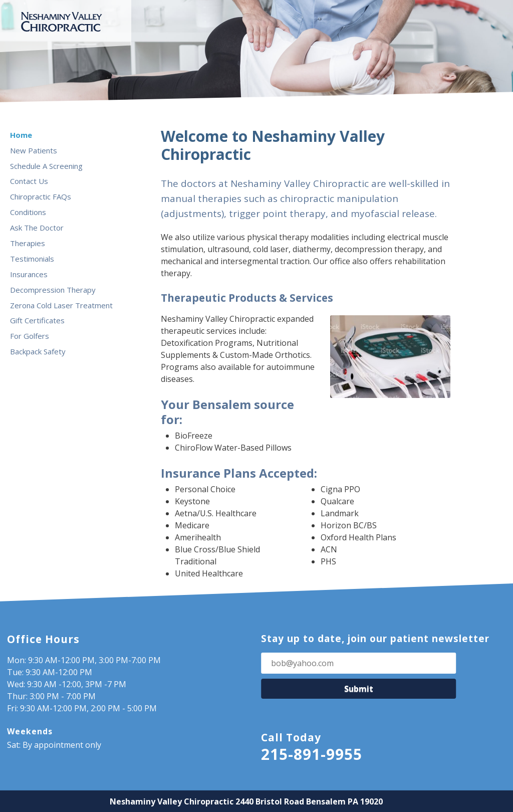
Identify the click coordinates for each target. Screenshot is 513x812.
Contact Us (29, 181)
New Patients (34, 150)
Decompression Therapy (53, 290)
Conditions (28, 212)
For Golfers (30, 336)
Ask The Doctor (37, 228)
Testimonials (32, 259)
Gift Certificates (37, 320)
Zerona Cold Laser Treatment (61, 305)
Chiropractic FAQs (41, 196)
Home (21, 135)
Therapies (28, 243)
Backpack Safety (38, 351)
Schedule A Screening (46, 166)
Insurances (29, 274)
